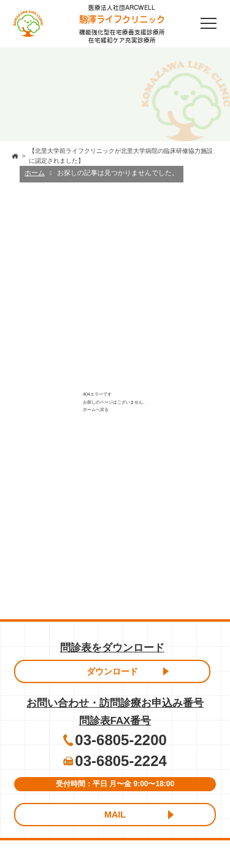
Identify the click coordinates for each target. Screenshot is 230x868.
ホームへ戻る (96, 409)
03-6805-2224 (121, 761)
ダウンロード (112, 671)
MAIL (115, 815)
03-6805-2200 (121, 740)
